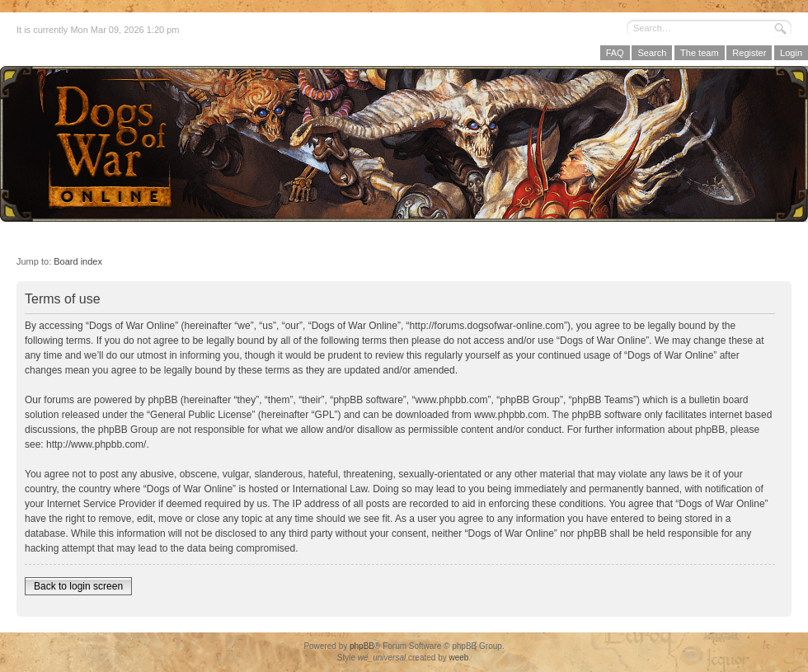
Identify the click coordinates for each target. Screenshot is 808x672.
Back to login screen (78, 586)
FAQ (615, 53)
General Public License (201, 415)
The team (699, 53)
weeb (458, 658)
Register (749, 53)
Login (791, 53)
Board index (78, 261)
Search (652, 53)
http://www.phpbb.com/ (96, 444)
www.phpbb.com (510, 415)
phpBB (362, 646)
